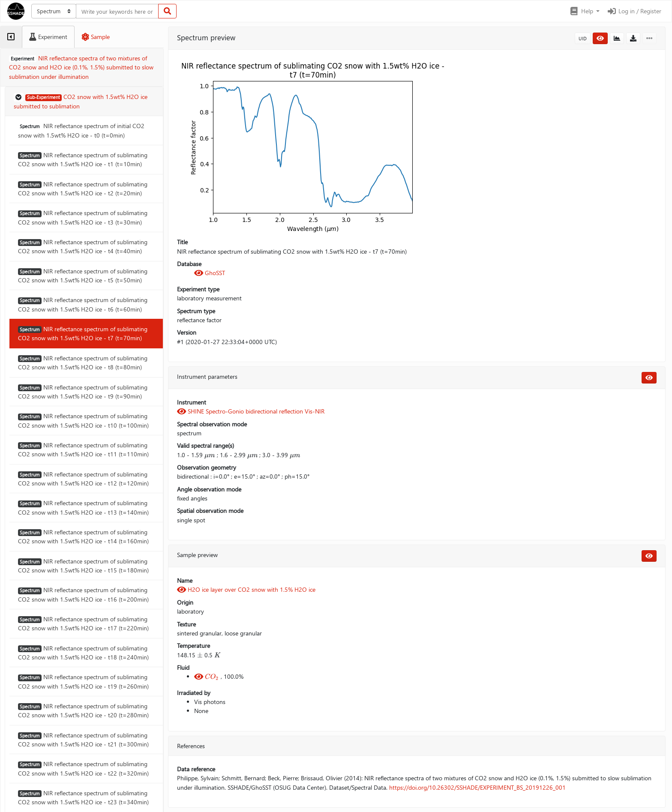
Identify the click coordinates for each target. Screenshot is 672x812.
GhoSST (210, 273)
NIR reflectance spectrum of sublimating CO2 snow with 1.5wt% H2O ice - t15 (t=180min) (83, 566)
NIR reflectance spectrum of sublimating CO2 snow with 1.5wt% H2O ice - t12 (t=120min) (83, 479)
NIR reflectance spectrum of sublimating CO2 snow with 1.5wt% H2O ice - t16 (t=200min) (83, 594)
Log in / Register (634, 11)
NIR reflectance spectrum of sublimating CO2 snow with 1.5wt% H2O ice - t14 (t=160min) (83, 536)
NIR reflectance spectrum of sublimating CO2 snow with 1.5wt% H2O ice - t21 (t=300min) (83, 740)
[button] (584, 11)
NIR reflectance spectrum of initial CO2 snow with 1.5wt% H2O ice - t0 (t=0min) (81, 130)
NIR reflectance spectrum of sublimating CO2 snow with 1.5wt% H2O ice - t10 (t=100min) (83, 420)
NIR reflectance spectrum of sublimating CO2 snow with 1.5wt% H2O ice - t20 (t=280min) (83, 710)
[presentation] (210, 455)
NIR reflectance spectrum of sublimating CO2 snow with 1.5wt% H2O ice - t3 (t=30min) (83, 217)
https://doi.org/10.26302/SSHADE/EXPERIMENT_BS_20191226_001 (477, 787)
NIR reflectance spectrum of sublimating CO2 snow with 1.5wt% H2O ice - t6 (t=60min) (83, 304)
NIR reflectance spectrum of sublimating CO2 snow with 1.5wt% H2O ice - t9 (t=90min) (83, 392)
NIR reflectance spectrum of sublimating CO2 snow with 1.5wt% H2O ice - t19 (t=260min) (83, 681)
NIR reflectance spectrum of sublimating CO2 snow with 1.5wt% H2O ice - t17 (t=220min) (83, 623)
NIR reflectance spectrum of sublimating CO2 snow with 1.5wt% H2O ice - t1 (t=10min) (83, 159)
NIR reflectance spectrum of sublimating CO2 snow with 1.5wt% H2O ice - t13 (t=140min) (83, 507)
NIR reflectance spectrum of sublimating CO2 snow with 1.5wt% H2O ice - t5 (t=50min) (83, 276)
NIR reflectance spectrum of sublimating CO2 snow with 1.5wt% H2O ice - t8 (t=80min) (83, 363)
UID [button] (583, 38)
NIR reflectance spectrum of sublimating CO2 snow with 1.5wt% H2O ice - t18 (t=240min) (83, 653)
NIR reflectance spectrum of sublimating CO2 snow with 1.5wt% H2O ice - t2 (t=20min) (83, 189)
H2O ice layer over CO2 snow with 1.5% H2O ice (246, 589)
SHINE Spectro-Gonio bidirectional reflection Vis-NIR (251, 411)
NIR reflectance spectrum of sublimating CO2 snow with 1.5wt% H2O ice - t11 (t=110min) (83, 449)
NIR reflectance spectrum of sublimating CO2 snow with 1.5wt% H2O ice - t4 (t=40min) (83, 246)
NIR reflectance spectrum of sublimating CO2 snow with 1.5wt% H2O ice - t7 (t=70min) (83, 333)
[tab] (11, 37)
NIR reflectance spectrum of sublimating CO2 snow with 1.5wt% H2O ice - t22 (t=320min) (83, 768)
